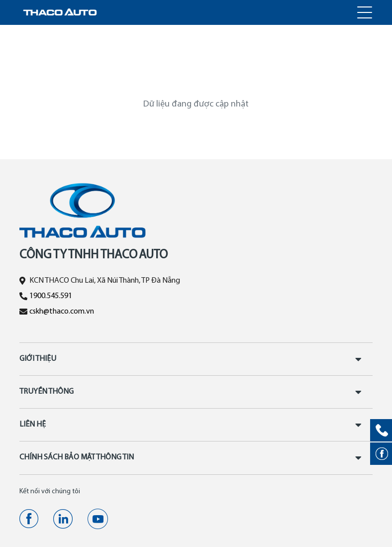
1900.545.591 (51, 296)
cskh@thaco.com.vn (62, 312)
